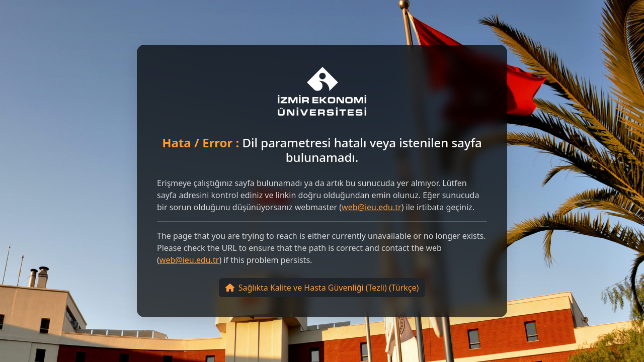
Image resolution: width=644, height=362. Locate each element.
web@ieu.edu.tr (372, 207)
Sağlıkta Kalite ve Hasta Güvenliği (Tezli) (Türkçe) (322, 288)
